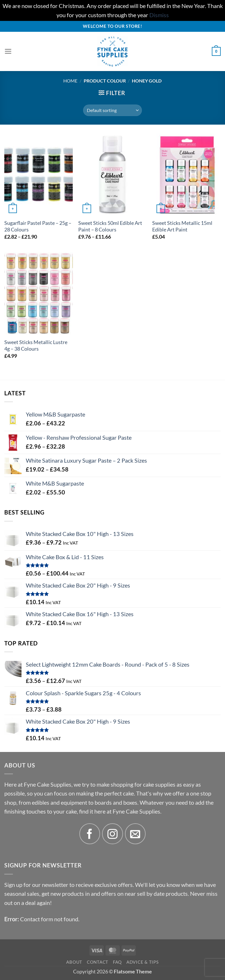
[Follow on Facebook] (90, 834)
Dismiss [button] (159, 15)
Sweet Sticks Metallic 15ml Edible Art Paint (182, 226)
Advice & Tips (143, 962)
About (74, 962)
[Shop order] (112, 110)
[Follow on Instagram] (112, 834)
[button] (9, 52)
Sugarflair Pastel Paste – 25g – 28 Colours (38, 226)
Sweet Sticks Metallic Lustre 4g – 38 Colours (36, 345)
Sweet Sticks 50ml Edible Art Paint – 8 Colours (110, 226)
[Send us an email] (135, 834)
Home (70, 81)
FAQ (117, 962)
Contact (98, 962)
